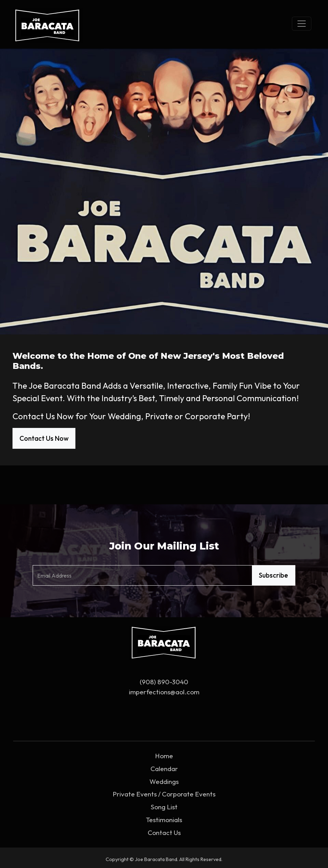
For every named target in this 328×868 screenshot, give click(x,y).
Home (164, 756)
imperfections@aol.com (164, 692)
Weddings (164, 782)
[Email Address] (142, 576)
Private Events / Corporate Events (164, 794)
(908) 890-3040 (164, 682)
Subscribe (273, 575)
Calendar (164, 769)
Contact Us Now (44, 438)
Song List (164, 807)
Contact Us (164, 833)
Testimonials (164, 820)
